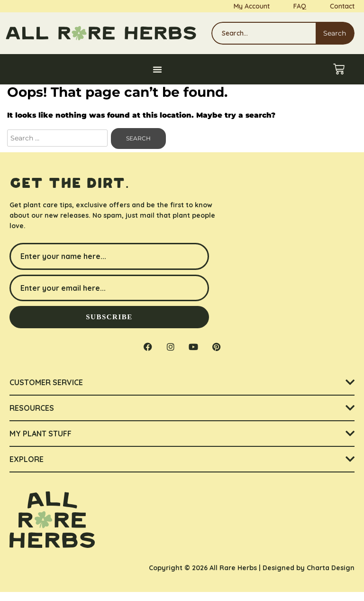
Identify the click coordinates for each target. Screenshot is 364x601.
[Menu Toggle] (157, 69)
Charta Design (331, 576)
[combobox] (263, 33)
